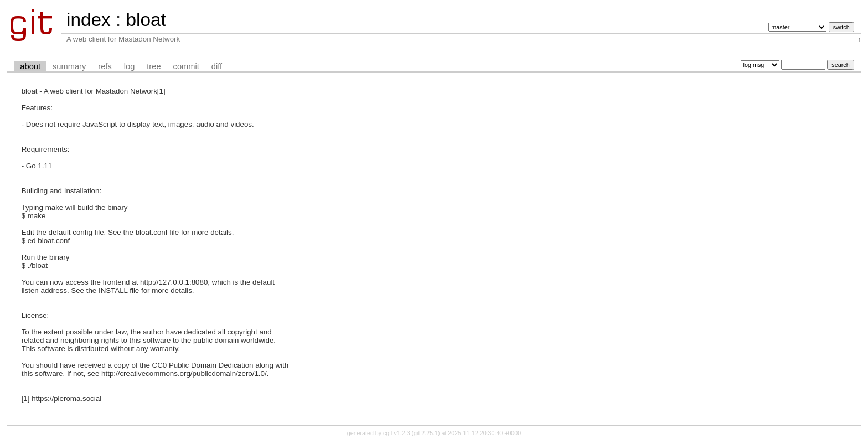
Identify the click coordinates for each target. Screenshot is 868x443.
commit (186, 66)
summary (69, 66)
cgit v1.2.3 (397, 433)
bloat (146, 20)
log (130, 66)
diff (217, 66)
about (30, 66)
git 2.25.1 (426, 433)
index (89, 20)
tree (154, 66)
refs (105, 66)
